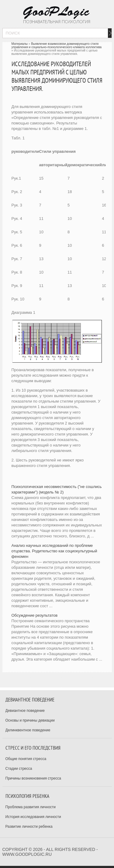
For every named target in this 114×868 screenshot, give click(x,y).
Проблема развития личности (31, 807)
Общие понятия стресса (26, 759)
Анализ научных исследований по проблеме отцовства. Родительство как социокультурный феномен (54, 551)
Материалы (20, 44)
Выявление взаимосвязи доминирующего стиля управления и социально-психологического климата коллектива (57, 45)
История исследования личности (33, 817)
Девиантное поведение (25, 711)
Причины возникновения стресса (33, 778)
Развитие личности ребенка (29, 827)
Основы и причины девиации (30, 720)
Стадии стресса (19, 769)
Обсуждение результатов (35, 615)
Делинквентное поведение (28, 730)
